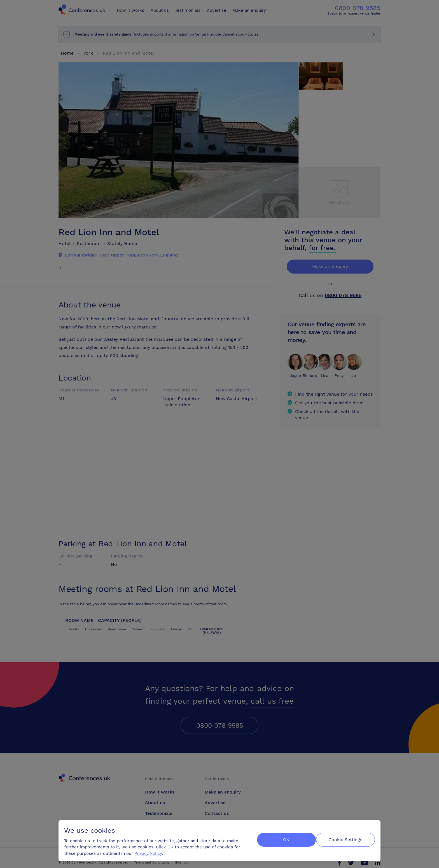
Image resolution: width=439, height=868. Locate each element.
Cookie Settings (345, 839)
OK (282, 839)
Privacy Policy (149, 851)
